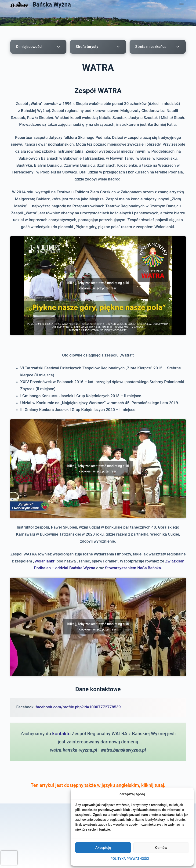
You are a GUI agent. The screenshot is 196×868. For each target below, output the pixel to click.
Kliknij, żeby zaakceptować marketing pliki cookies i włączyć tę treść (98, 286)
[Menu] (181, 5)
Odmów (161, 848)
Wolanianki (44, 561)
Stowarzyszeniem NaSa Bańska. (134, 568)
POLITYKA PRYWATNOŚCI (130, 859)
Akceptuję (103, 848)
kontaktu (61, 734)
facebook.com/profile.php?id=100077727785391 (79, 707)
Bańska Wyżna (52, 5)
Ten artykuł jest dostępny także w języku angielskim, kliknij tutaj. (98, 785)
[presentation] (9, 858)
